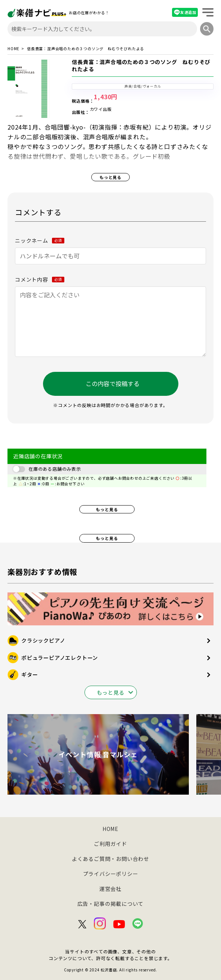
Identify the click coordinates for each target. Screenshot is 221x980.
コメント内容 (40, 279)
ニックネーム (40, 240)
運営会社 (110, 889)
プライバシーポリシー (111, 874)
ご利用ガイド (110, 844)
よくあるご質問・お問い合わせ (110, 859)
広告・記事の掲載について (111, 904)
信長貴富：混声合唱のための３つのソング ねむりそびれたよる (141, 66)
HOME (13, 49)
